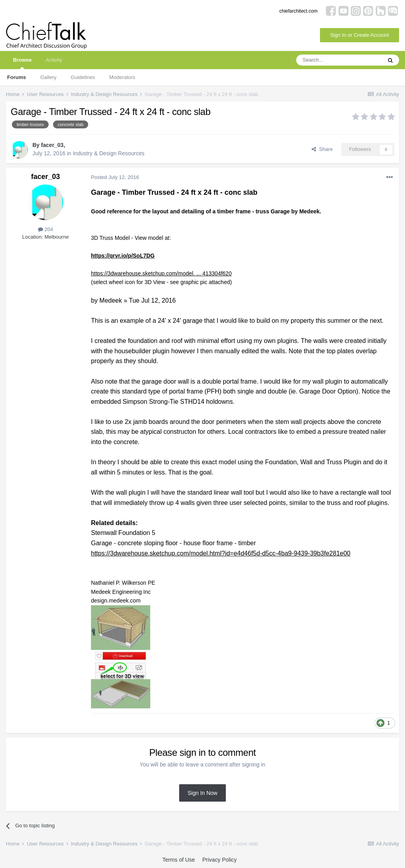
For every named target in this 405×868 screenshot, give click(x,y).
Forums (17, 77)
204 (45, 229)
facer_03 (52, 145)
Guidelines (83, 77)
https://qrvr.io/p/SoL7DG (123, 256)
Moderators (122, 77)
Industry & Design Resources (109, 153)
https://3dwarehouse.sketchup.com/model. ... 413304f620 (161, 273)
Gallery (48, 77)
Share (322, 149)
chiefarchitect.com (298, 11)
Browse (22, 63)
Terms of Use (178, 860)
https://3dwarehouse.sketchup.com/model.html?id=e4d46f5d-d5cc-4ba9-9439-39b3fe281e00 (221, 553)
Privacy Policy (219, 860)
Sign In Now (202, 793)
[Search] (339, 60)
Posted (115, 177)
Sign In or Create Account (360, 35)
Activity (54, 60)
